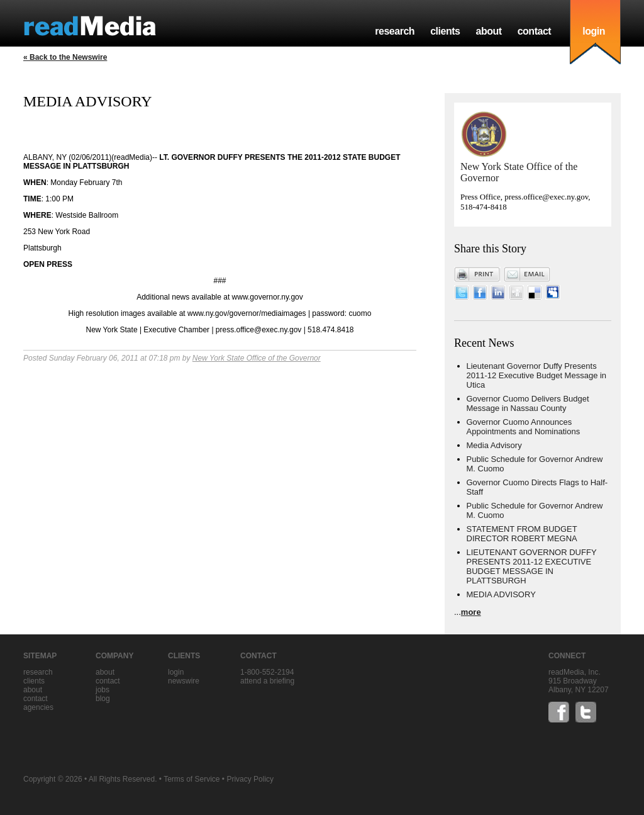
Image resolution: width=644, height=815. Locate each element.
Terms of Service (192, 779)
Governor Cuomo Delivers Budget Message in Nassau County (528, 403)
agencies (38, 707)
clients (445, 31)
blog (103, 699)
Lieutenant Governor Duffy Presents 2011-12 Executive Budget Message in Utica (537, 375)
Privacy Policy (250, 779)
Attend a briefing (267, 681)
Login (176, 672)
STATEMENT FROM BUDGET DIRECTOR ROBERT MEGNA (522, 534)
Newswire (184, 681)
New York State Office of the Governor (257, 358)
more (471, 612)
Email (527, 274)
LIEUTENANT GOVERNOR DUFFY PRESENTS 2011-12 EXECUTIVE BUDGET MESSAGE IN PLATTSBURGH (532, 566)
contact (535, 31)
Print (477, 274)
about (488, 31)
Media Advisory (494, 445)
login (594, 31)
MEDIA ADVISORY (501, 594)
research (395, 31)
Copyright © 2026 (53, 779)
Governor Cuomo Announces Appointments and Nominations (524, 427)
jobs (103, 690)
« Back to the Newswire (65, 57)
